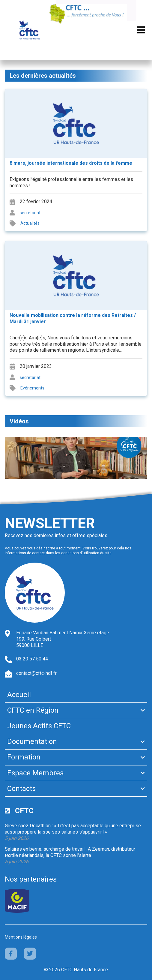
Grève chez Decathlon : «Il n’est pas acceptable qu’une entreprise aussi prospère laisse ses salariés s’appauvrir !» (73, 829)
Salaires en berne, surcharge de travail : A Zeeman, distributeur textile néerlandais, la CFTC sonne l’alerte (70, 852)
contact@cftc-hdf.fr (36, 673)
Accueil (19, 695)
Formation (24, 757)
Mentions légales (21, 937)
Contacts (21, 789)
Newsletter (50, 523)
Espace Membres (35, 773)
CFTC (24, 811)
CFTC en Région (33, 710)
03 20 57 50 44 (32, 659)
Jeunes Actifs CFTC (39, 726)
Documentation (32, 741)
